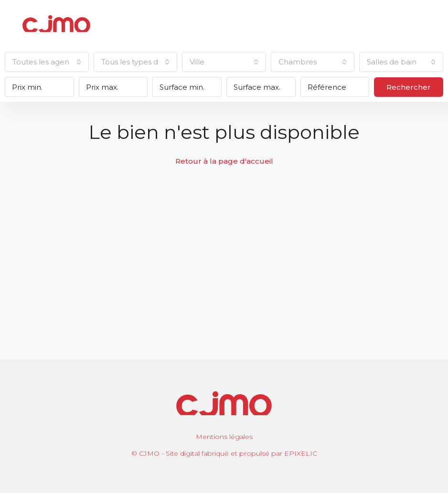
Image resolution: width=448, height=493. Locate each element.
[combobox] (47, 62)
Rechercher (409, 87)
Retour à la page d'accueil (224, 161)
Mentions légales (224, 437)
